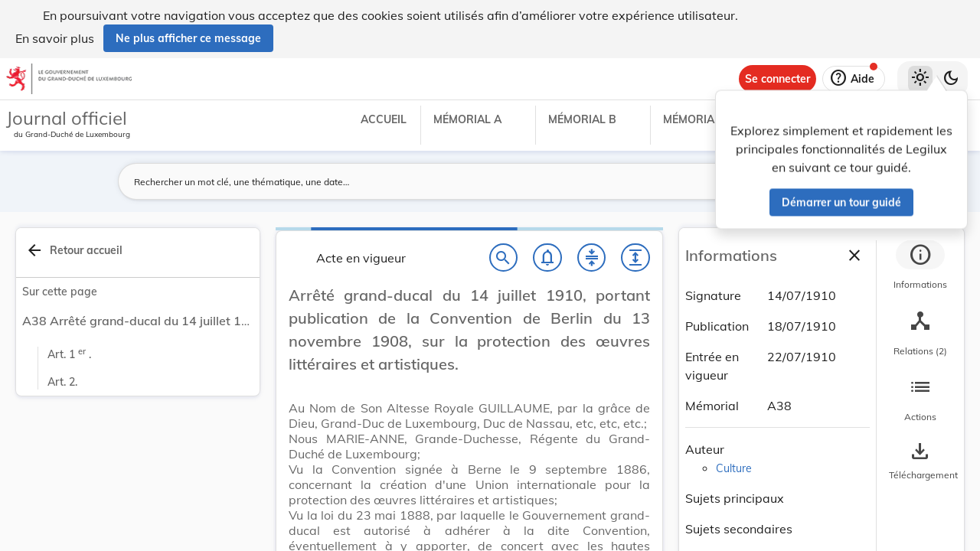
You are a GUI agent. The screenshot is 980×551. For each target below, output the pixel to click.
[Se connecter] (777, 79)
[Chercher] (504, 258)
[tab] (920, 267)
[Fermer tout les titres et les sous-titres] (592, 258)
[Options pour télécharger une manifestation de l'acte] (920, 461)
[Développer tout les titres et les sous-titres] (635, 258)
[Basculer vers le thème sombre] (951, 79)
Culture (734, 468)
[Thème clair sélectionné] (920, 79)
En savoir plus (55, 38)
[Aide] (854, 79)
